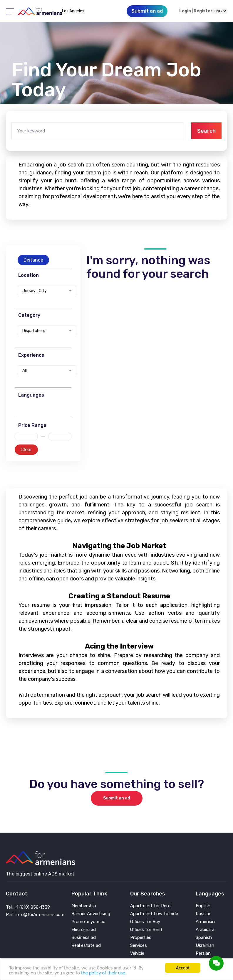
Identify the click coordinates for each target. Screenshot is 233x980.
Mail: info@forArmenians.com (35, 915)
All (25, 371)
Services (139, 946)
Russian (204, 914)
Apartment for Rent (151, 906)
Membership (84, 906)
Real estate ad (86, 946)
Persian (203, 953)
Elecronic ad (84, 930)
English (203, 906)
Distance (33, 260)
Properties (141, 938)
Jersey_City (35, 291)
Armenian (205, 922)
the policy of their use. (104, 973)
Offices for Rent (146, 930)
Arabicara (205, 930)
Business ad (84, 938)
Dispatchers (34, 331)
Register (203, 11)
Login (185, 11)
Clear (26, 450)
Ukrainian (205, 946)
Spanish (204, 938)
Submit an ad (117, 798)
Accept (183, 968)
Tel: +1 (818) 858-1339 (28, 907)
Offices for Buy (145, 922)
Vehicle (137, 953)
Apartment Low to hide (154, 914)
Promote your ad (88, 922)
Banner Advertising (91, 914)
